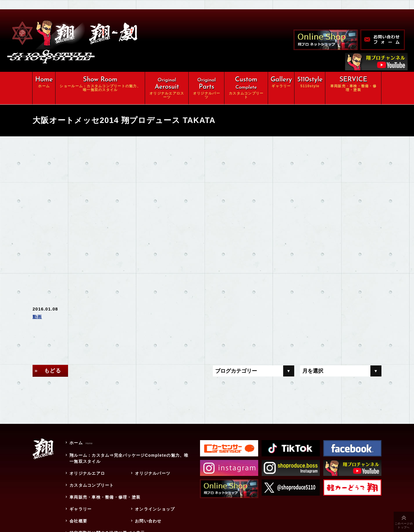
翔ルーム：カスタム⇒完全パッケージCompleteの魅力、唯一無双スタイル (129, 458)
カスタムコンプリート (92, 485)
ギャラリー (81, 509)
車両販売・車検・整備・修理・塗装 (107, 497)
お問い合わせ (148, 521)
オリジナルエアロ (87, 473)
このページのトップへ (404, 525)
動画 (37, 317)
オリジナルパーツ (153, 473)
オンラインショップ (155, 509)
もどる (53, 371)
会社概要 (78, 521)
